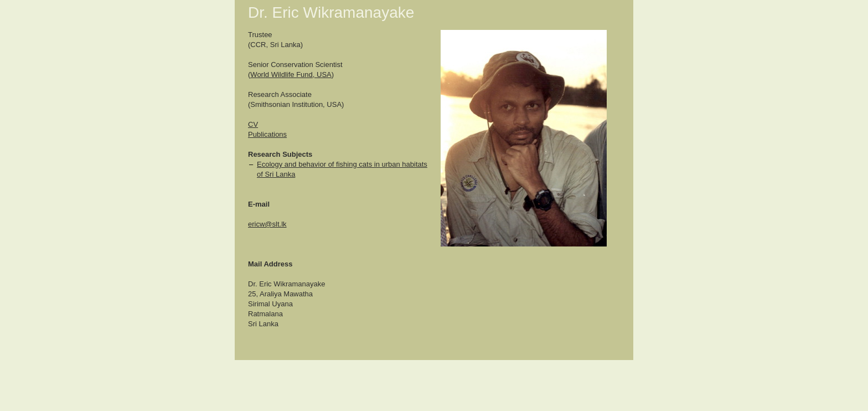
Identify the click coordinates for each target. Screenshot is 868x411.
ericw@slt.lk (267, 224)
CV (253, 124)
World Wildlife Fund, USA (291, 75)
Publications (267, 134)
